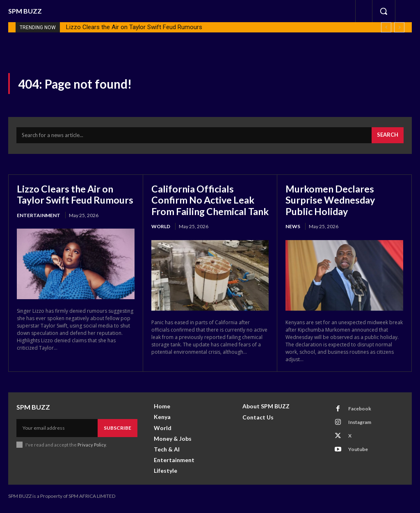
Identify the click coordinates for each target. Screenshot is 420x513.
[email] (57, 433)
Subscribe (118, 433)
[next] (399, 27)
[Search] (388, 137)
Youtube (358, 454)
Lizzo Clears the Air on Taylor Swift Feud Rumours (134, 27)
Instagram (359, 427)
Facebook (359, 413)
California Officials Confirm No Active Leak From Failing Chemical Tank (205, 206)
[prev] (386, 27)
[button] (383, 11)
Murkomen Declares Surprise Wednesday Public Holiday (332, 201)
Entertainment (39, 228)
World (161, 239)
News (293, 228)
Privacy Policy (92, 450)
